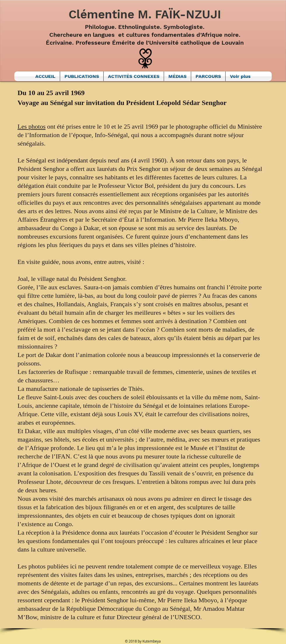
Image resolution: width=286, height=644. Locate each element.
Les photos (32, 126)
